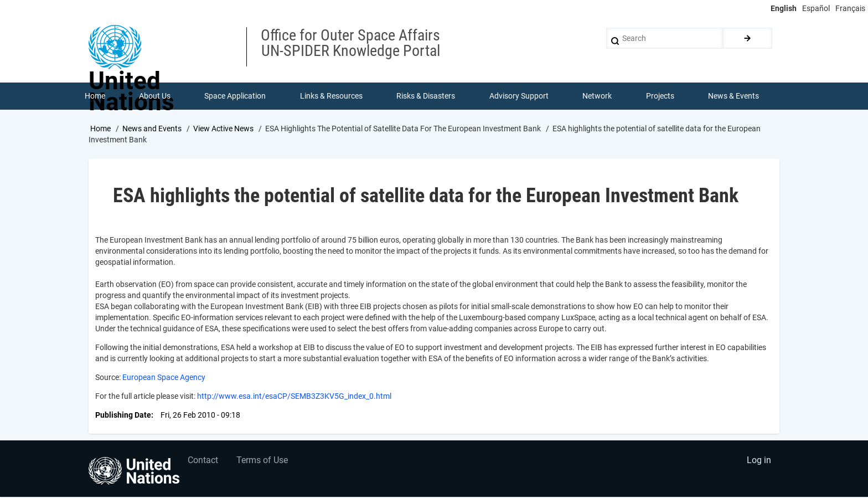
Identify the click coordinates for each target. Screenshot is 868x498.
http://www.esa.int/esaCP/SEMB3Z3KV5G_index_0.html (294, 397)
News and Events (152, 129)
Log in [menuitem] (758, 462)
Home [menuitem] (95, 96)
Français (850, 8)
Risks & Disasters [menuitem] (426, 96)
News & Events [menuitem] (734, 96)
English (784, 8)
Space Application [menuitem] (236, 96)
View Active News (223, 129)
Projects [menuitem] (660, 96)
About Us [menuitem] (155, 96)
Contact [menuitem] (203, 462)
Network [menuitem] (598, 96)
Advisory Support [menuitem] (519, 96)
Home (100, 129)
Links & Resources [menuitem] (331, 96)
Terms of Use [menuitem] (264, 462)
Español (816, 8)
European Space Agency (164, 378)
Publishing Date (123, 415)
